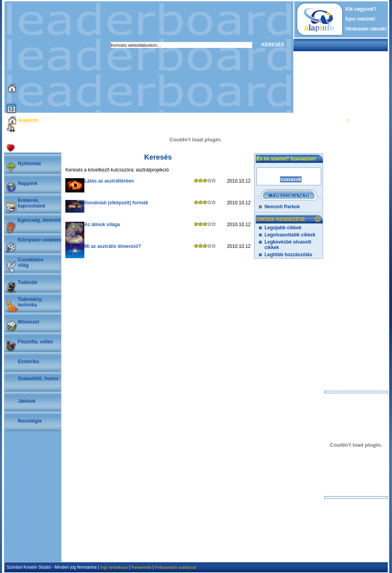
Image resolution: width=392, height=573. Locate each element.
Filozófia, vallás (35, 342)
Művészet (29, 322)
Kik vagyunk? (361, 9)
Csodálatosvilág (31, 263)
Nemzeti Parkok (282, 207)
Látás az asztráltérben (109, 181)
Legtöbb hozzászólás (288, 255)
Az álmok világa (102, 225)
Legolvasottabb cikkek (290, 235)
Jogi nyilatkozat (114, 567)
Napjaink (28, 183)
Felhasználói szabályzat (175, 567)
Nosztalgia (30, 421)
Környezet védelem (39, 240)
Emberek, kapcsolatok (31, 203)
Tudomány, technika (30, 302)
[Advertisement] (145, 57)
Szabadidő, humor (38, 379)
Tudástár (28, 282)
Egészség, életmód (39, 220)
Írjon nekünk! (361, 19)
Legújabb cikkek (283, 228)
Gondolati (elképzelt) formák (116, 203)
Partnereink (142, 567)
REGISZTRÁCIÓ (366, 120)
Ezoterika (28, 362)
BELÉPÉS (336, 120)
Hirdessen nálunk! (366, 29)
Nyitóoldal (29, 164)
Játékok (27, 401)
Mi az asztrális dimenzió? (113, 246)
